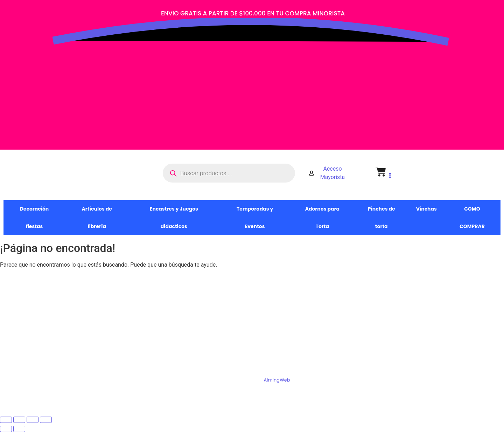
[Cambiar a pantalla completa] (19, 420)
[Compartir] (33, 420)
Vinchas (426, 209)
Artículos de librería (97, 218)
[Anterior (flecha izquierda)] (6, 429)
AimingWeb (277, 380)
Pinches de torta (381, 218)
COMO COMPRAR (472, 218)
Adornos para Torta (322, 218)
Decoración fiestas (34, 218)
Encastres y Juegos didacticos (174, 218)
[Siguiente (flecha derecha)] (19, 429)
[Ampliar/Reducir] (6, 420)
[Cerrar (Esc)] (46, 420)
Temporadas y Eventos (255, 218)
